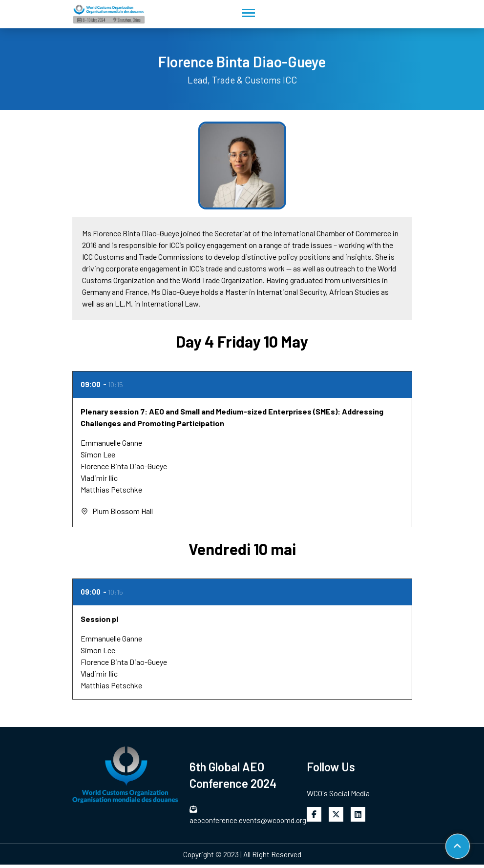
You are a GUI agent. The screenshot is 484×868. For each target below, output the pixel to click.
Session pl (99, 619)
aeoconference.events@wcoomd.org (242, 815)
